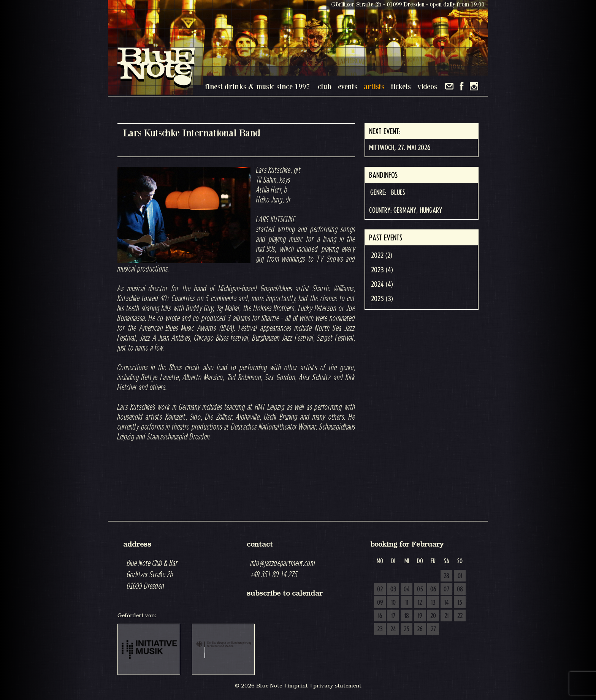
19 (420, 616)
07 (446, 589)
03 (393, 589)
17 (393, 616)
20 (433, 616)
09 (380, 603)
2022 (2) (382, 256)
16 (380, 616)
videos (427, 86)
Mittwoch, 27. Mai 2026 (400, 148)
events (348, 86)
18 (407, 616)
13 (433, 603)
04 (407, 589)
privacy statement (337, 686)
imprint (298, 686)
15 (460, 603)
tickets (401, 86)
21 (446, 616)
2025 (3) (382, 299)
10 (393, 603)
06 (433, 589)
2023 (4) (382, 270)
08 (460, 589)
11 (407, 603)
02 (380, 589)
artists (374, 86)
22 (460, 616)
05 (420, 589)
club (325, 86)
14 (447, 603)
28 (446, 576)
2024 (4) (382, 284)
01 (460, 576)
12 (420, 603)
